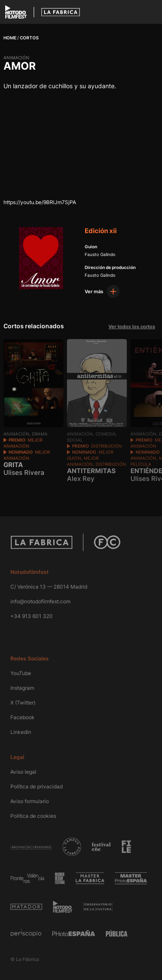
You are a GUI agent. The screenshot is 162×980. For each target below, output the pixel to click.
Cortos (29, 38)
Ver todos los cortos (132, 327)
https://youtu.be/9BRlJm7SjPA (40, 202)
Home (10, 38)
